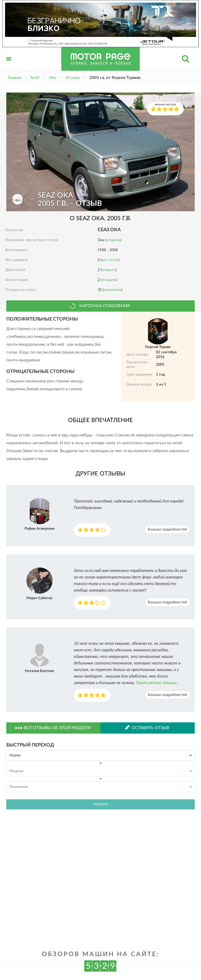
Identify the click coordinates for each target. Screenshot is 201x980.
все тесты (110, 260)
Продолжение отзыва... (158, 683)
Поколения (101, 787)
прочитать (113, 290)
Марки (101, 755)
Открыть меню (9, 65)
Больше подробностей (167, 529)
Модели (101, 771)
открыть (113, 240)
